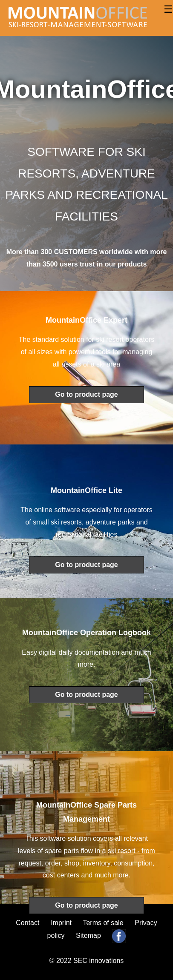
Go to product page (86, 394)
